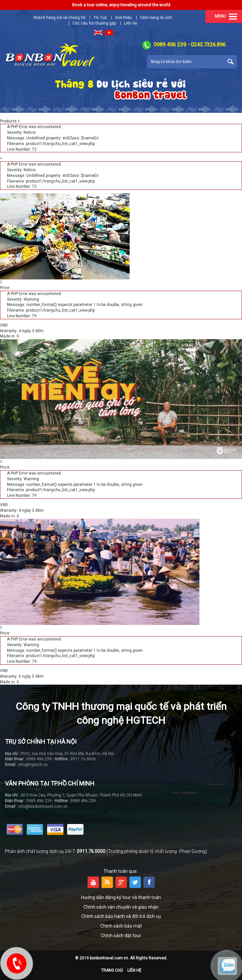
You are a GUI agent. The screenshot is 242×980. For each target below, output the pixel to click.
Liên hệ (130, 23)
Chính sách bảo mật (121, 926)
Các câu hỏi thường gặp (94, 23)
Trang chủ (112, 970)
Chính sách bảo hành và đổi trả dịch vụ (121, 916)
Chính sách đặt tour (121, 936)
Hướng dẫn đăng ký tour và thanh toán (121, 897)
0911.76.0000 (91, 851)
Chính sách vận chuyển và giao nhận (121, 907)
